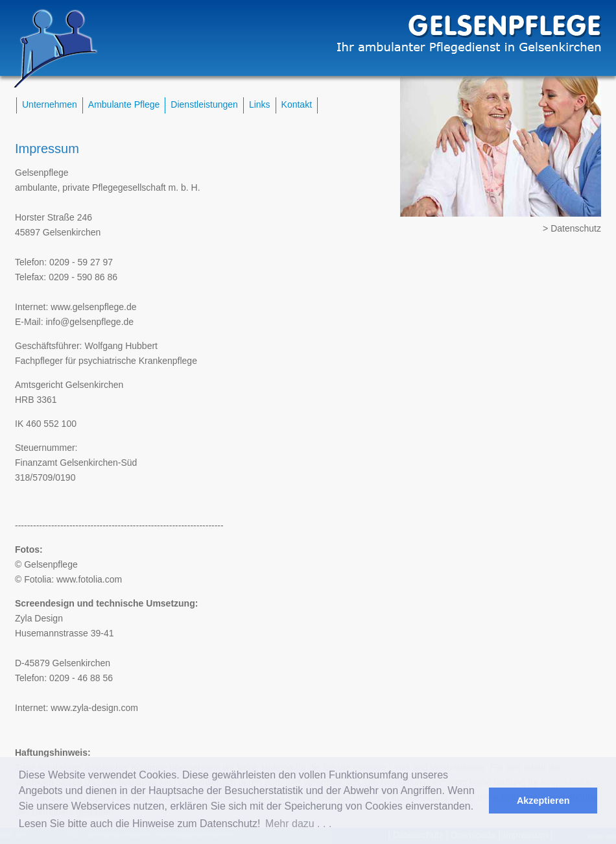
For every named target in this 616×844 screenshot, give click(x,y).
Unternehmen (50, 104)
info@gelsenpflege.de (89, 322)
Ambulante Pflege (124, 104)
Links (260, 104)
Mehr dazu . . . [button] (298, 824)
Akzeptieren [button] (543, 801)
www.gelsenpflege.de (93, 307)
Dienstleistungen (204, 104)
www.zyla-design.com (94, 708)
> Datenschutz (572, 228)
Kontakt (297, 104)
